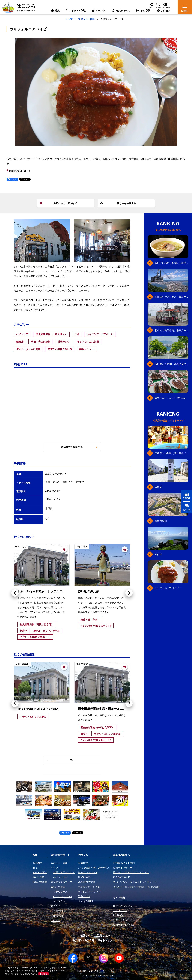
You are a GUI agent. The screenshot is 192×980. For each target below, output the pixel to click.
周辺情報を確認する (79, 447)
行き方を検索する (118, 203)
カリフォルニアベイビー (168, 588)
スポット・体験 (86, 19)
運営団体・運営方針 (83, 940)
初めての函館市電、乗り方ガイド (172, 330)
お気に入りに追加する (59, 203)
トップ (69, 19)
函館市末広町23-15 (20, 171)
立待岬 (158, 554)
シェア (12, 179)
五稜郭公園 (161, 521)
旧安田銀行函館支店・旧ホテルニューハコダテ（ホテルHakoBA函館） (65, 591)
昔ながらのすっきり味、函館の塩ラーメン (172, 263)
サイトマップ (105, 940)
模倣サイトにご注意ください (96, 936)
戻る (60, 760)
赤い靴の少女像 (88, 591)
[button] (15, 593)
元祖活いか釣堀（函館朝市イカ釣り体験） (172, 453)
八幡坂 (158, 487)
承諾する (43, 974)
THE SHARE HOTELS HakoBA (38, 709)
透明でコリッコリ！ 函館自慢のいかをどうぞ (172, 398)
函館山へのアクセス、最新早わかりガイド (172, 297)
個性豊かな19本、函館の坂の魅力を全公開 (172, 364)
